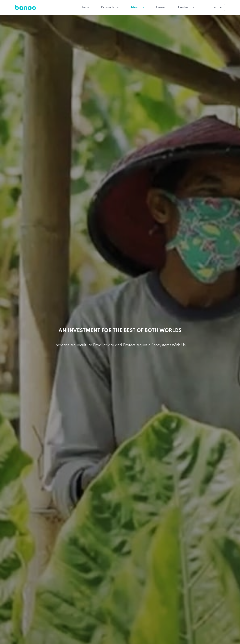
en (218, 7)
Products (110, 7)
